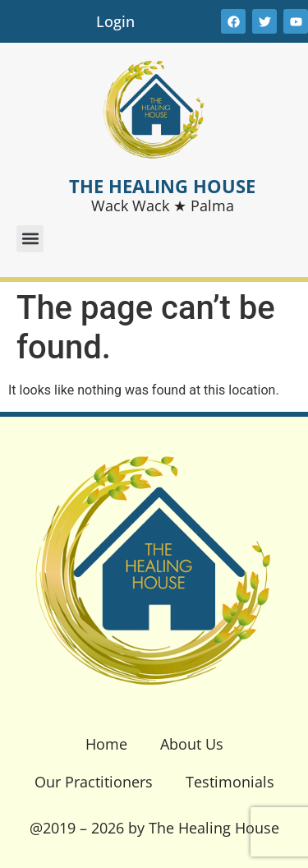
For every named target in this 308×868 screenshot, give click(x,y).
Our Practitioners (94, 782)
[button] (30, 239)
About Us (192, 744)
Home (106, 744)
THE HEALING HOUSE (162, 186)
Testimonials (230, 782)
